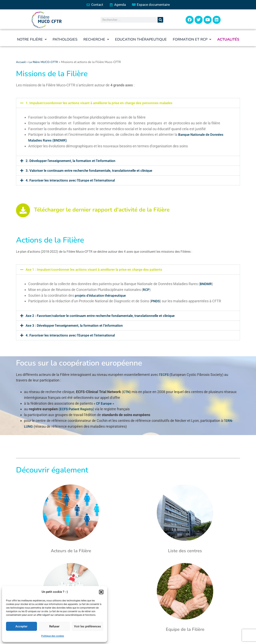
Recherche (96, 40)
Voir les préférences (87, 626)
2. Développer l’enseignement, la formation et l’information (73, 161)
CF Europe (104, 404)
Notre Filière (31, 40)
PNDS (156, 301)
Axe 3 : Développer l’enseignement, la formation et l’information (77, 326)
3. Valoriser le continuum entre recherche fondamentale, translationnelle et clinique (93, 171)
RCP (146, 290)
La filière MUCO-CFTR (45, 62)
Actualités (229, 40)
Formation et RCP (192, 40)
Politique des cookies (53, 636)
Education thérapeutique (141, 40)
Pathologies (64, 40)
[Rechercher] (160, 20)
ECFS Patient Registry (77, 409)
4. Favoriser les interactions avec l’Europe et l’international (72, 180)
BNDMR (206, 284)
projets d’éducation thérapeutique (102, 296)
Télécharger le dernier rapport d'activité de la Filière (102, 210)
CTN (127, 392)
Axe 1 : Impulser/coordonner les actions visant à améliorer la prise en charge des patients (97, 270)
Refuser (54, 626)
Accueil (21, 62)
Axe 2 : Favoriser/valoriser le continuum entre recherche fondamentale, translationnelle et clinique (104, 316)
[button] (101, 592)
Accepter (21, 626)
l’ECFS (164, 375)
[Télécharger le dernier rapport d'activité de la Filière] (23, 211)
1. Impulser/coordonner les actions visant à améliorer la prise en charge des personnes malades (102, 103)
